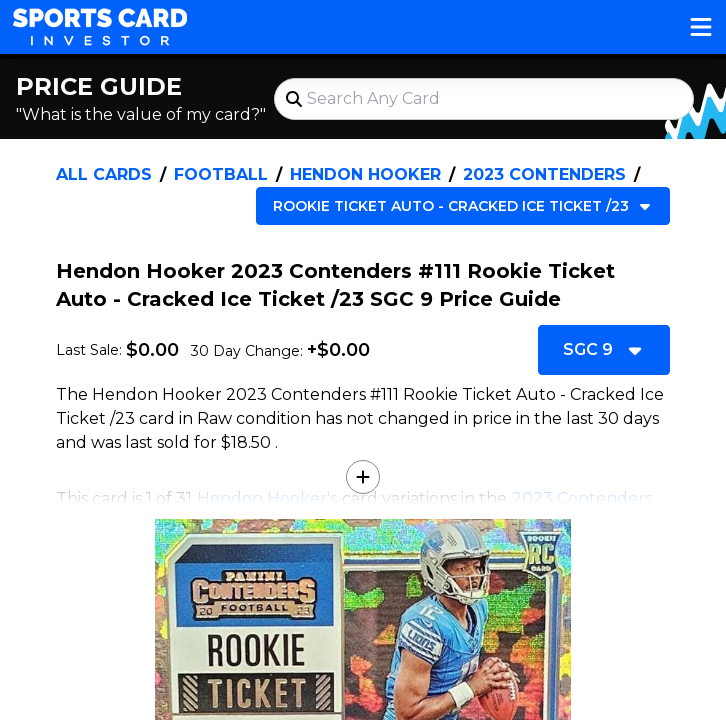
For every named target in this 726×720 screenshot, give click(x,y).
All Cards (104, 174)
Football (221, 174)
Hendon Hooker (365, 174)
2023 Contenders (544, 174)
